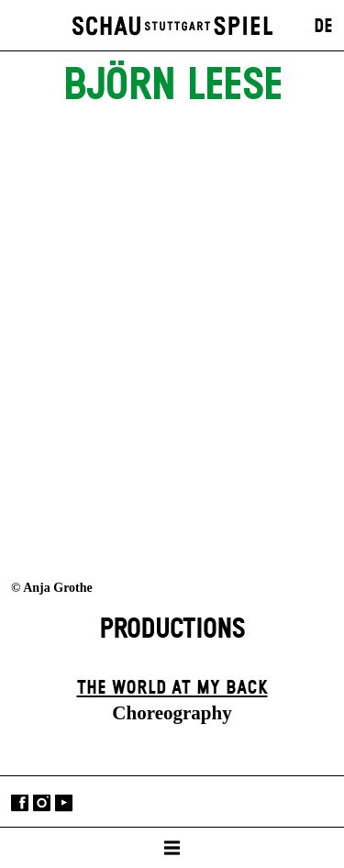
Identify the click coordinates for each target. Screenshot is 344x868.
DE (323, 27)
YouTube (64, 803)
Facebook (20, 803)
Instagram (42, 803)
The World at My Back (172, 688)
